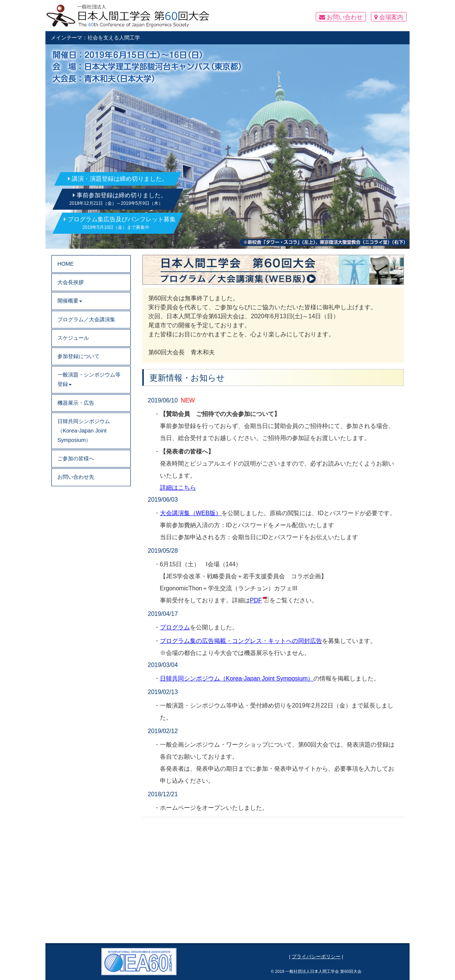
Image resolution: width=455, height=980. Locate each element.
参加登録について (78, 356)
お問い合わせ (341, 17)
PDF (256, 600)
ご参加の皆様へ (76, 458)
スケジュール (73, 338)
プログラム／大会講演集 (86, 319)
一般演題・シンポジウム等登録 (89, 379)
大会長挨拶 (71, 282)
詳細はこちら (178, 488)
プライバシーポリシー (316, 957)
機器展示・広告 (76, 403)
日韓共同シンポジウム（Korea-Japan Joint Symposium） (237, 678)
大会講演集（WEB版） (191, 513)
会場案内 (389, 17)
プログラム (175, 627)
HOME (66, 264)
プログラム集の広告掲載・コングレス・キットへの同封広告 (241, 641)
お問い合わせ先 (76, 477)
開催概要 (70, 301)
